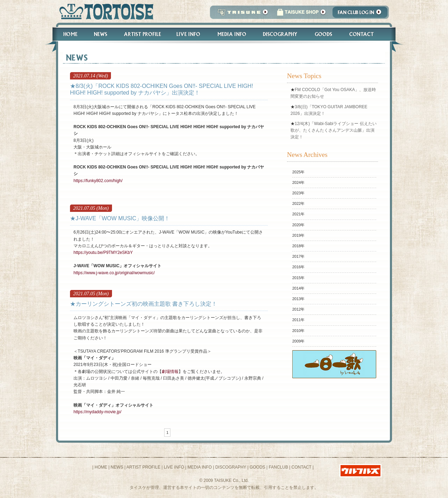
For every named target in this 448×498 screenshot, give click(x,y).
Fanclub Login (362, 14)
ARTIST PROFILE (143, 467)
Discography (280, 34)
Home (67, 34)
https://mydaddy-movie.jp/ (97, 412)
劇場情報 (170, 372)
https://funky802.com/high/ (98, 181)
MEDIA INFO (200, 467)
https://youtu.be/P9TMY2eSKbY (103, 253)
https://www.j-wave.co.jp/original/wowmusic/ (114, 273)
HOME (101, 467)
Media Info (232, 34)
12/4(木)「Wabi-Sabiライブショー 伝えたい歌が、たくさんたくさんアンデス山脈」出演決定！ (334, 130)
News (100, 34)
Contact (365, 34)
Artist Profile (142, 34)
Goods (324, 34)
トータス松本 (104, 11)
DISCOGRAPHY (231, 467)
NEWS (117, 467)
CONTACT (302, 467)
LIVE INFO (174, 467)
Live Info (188, 34)
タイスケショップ (301, 14)
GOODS (257, 467)
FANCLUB (278, 467)
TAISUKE (241, 14)
